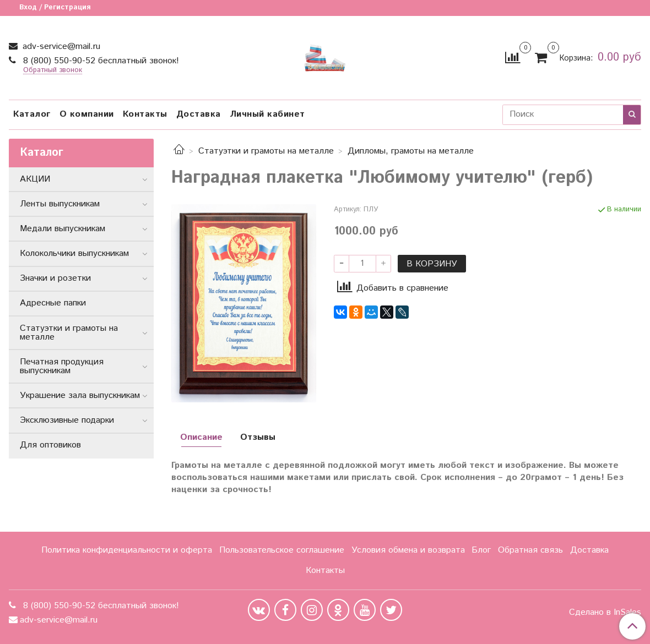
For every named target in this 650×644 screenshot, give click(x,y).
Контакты (145, 114)
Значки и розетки (55, 278)
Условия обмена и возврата (408, 550)
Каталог (32, 114)
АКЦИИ (35, 179)
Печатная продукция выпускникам (62, 366)
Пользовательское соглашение (282, 550)
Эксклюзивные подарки (67, 420)
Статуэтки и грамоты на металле (266, 151)
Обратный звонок (53, 71)
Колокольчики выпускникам (74, 253)
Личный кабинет (267, 114)
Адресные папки (53, 303)
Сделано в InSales (605, 613)
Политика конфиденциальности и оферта (127, 550)
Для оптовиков (50, 445)
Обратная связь (530, 550)
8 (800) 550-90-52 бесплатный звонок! (100, 61)
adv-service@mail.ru (60, 47)
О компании (87, 114)
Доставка (199, 114)
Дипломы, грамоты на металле (411, 151)
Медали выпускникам (63, 229)
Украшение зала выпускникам (80, 395)
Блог (481, 550)
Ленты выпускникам (60, 204)
